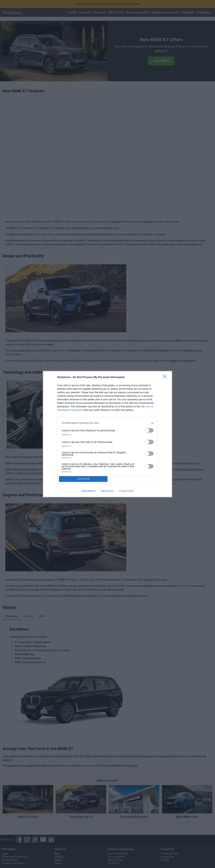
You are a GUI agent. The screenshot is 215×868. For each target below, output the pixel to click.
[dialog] (107, 434)
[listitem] (107, 423)
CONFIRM (83, 479)
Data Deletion (88, 491)
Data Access (107, 491)
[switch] (149, 430)
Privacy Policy (126, 491)
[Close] (166, 377)
